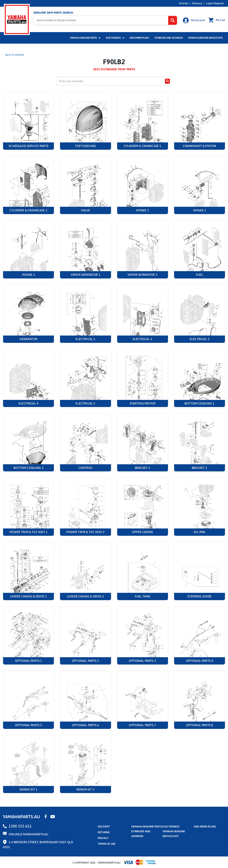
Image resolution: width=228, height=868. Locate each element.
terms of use (107, 844)
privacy (103, 838)
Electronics (115, 38)
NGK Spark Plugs (139, 38)
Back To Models (15, 55)
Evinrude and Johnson (169, 38)
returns (104, 832)
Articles (184, 3)
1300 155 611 (20, 826)
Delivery (197, 3)
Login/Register (215, 3)
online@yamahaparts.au (28, 834)
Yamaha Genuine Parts (85, 38)
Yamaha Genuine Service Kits (205, 38)
